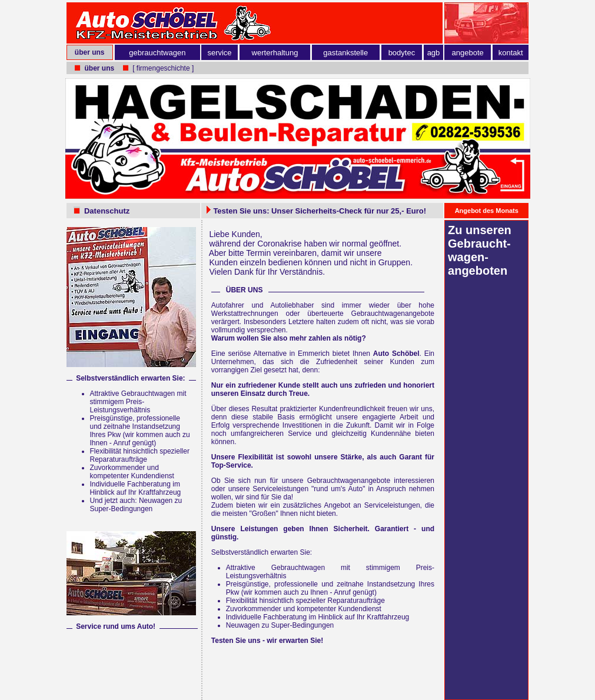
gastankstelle (345, 53)
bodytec (402, 53)
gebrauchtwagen (157, 53)
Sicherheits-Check (329, 211)
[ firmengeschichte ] (163, 68)
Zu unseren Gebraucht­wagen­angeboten (480, 250)
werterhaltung (275, 53)
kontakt (511, 53)
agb (434, 53)
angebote (468, 53)
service (219, 53)
